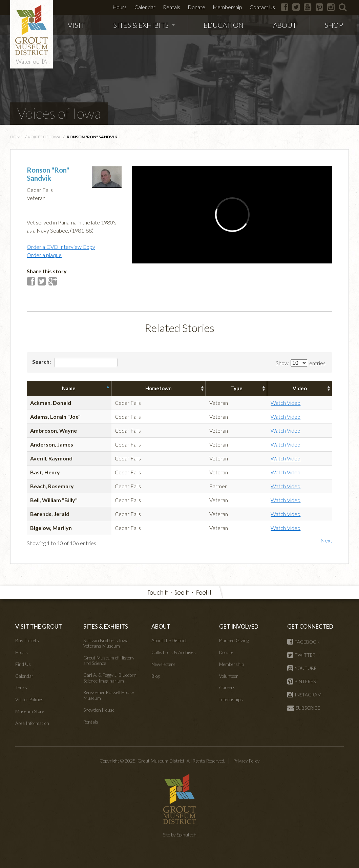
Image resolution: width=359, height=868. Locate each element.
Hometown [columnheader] (159, 388)
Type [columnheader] (236, 388)
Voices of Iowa (59, 113)
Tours (21, 688)
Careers (227, 688)
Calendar (145, 7)
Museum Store (30, 711)
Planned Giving (234, 640)
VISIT (76, 25)
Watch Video (286, 403)
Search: (75, 362)
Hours (120, 7)
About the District (169, 640)
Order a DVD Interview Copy (61, 247)
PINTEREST (303, 682)
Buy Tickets (27, 640)
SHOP (334, 25)
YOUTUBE (302, 668)
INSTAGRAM (304, 695)
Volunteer (229, 676)
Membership (227, 7)
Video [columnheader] (300, 388)
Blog (155, 676)
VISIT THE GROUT (39, 626)
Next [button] (326, 540)
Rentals (172, 7)
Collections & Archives (174, 652)
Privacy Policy (247, 761)
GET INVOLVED (239, 626)
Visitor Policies (29, 699)
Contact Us (262, 7)
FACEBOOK (303, 642)
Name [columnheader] (69, 388)
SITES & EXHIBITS (144, 25)
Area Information (32, 723)
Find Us (23, 664)
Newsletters (163, 664)
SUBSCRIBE (304, 708)
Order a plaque (44, 255)
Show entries (301, 363)
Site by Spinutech (180, 835)
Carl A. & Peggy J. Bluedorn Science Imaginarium (110, 678)
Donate (197, 7)
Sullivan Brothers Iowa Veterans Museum (106, 643)
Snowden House (99, 710)
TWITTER (301, 655)
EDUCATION (224, 25)
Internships (231, 699)
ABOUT (285, 25)
